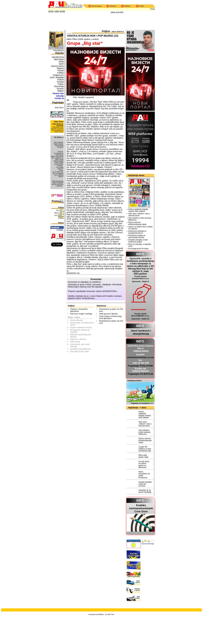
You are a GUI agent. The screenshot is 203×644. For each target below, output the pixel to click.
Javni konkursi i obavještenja (141, 332)
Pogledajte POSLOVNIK (141, 366)
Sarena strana (57, 66)
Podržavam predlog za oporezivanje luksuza (137, 236)
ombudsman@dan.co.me (141, 357)
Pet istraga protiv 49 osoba (138, 249)
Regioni (60, 68)
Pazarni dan (58, 93)
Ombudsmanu (88, 298)
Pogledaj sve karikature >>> (142, 403)
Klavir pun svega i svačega (81, 314)
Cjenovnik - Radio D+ (140, 319)
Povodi (61, 71)
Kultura (60, 80)
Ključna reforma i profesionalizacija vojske (137, 223)
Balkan (61, 91)
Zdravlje (60, 96)
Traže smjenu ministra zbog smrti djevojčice (110, 317)
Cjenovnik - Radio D (140, 281)
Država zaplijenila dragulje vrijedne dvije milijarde (138, 210)
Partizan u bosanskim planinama (79, 310)
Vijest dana (59, 59)
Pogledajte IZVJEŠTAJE (140, 374)
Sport (61, 64)
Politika (60, 73)
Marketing (113, 6)
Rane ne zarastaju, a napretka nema (140, 245)
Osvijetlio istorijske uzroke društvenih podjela (138, 241)
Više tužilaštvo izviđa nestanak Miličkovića (140, 219)
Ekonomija (59, 86)
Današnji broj (58, 57)
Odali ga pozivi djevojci (108, 314)
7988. (151, 50)
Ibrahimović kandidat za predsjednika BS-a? (137, 232)
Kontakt (141, 6)
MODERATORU (110, 291)
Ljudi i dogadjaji (57, 77)
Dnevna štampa (97, 6)
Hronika (60, 82)
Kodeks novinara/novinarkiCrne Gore (141, 508)
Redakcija (127, 6)
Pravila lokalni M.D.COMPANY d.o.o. (140, 315)
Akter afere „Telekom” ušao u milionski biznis (139, 215)
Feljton (61, 84)
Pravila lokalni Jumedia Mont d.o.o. (141, 277)
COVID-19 (59, 98)
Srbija (61, 62)
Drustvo (60, 89)
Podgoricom (58, 75)
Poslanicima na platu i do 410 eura (111, 310)
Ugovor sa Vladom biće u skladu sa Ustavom (140, 228)
